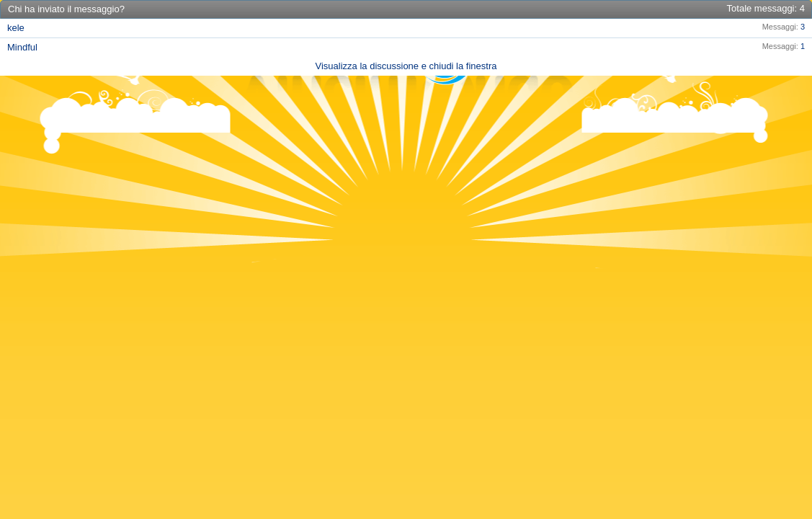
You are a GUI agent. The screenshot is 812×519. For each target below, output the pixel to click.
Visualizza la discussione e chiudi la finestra (406, 66)
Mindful (22, 47)
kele (16, 28)
